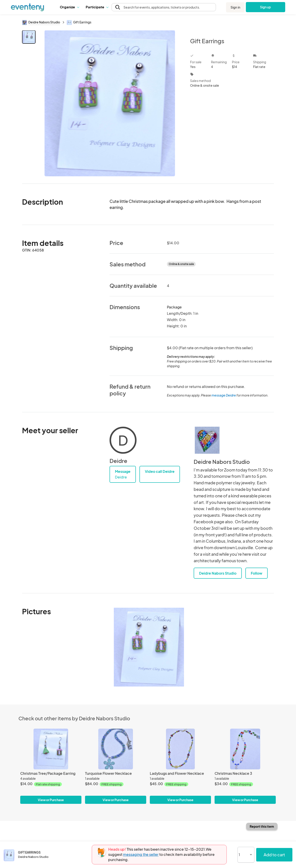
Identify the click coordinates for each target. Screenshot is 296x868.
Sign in (235, 7)
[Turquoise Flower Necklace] (116, 749)
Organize (69, 7)
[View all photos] (110, 103)
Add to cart (274, 855)
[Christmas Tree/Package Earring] (51, 749)
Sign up (266, 7)
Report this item (262, 826)
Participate (97, 7)
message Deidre (224, 395)
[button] (69, 7)
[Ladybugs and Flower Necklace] (180, 749)
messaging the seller (141, 854)
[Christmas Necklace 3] (245, 749)
